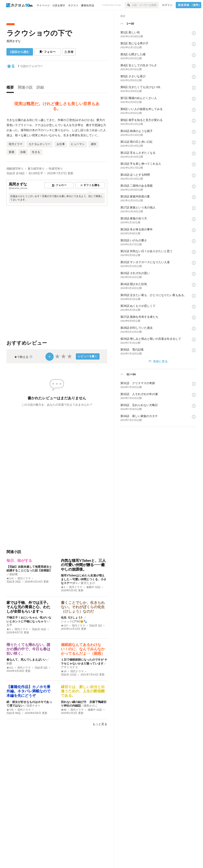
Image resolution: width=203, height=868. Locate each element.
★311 (10, 668)
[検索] (128, 5)
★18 (64, 671)
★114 (10, 578)
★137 (64, 626)
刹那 (9, 663)
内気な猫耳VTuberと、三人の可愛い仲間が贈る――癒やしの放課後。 (83, 565)
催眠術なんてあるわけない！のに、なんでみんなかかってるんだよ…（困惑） (83, 649)
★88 (64, 710)
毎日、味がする (19, 561)
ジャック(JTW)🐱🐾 (74, 621)
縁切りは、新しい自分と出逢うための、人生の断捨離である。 (83, 691)
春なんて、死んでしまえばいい (26, 660)
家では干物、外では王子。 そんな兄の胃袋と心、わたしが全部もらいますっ (28, 607)
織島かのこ (91, 706)
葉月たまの (88, 583)
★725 (10, 710)
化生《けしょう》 (72, 618)
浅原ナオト (33, 706)
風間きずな (14, 41)
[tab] (11, 88)
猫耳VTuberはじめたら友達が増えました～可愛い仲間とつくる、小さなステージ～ (84, 579)
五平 (9, 625)
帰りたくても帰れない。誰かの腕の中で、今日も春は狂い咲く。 (28, 649)
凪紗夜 (14, 574)
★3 (63, 587)
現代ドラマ (24, 578)
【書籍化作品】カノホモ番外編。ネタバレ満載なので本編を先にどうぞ (28, 691)
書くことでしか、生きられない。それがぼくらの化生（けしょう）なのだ (83, 607)
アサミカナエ (69, 667)
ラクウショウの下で (39, 33)
